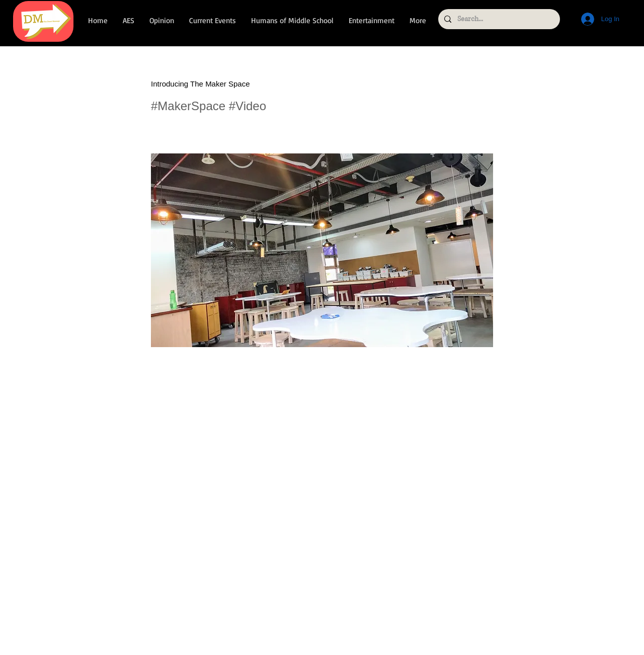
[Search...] (498, 19)
